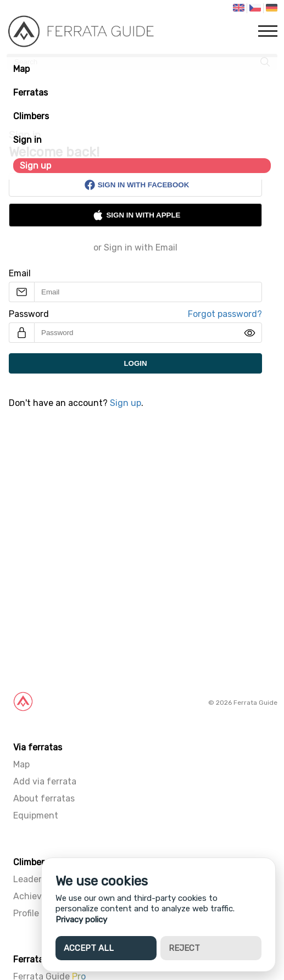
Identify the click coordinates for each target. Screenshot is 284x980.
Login (135, 363)
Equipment (36, 815)
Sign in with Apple (136, 215)
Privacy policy (81, 920)
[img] (250, 333)
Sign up (35, 166)
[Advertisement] (142, 558)
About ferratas (44, 798)
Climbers (31, 116)
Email (20, 273)
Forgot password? (225, 314)
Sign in (27, 140)
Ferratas (30, 93)
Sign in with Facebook (137, 185)
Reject (184, 948)
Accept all (89, 948)
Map (21, 69)
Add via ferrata (45, 781)
